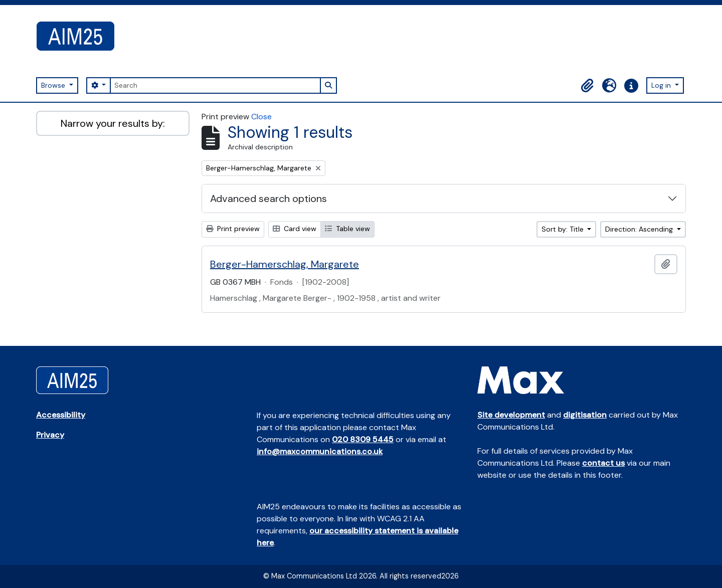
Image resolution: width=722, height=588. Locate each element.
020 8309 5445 (363, 439)
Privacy (50, 435)
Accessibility (61, 415)
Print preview (233, 229)
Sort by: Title (564, 229)
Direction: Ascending (640, 229)
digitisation (585, 415)
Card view (295, 229)
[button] (587, 86)
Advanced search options (268, 199)
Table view (347, 229)
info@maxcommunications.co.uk (320, 451)
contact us (603, 463)
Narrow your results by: (113, 123)
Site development (511, 415)
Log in (662, 85)
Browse (54, 85)
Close (261, 117)
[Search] (215, 85)
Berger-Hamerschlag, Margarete (285, 264)
